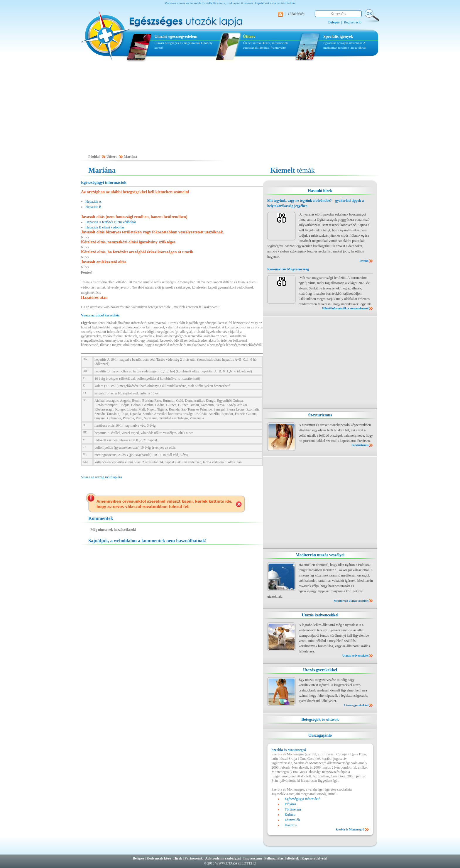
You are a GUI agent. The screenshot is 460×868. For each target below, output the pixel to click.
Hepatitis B (93, 207)
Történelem (293, 809)
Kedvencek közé (159, 858)
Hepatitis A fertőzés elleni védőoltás (111, 222)
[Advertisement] (230, 111)
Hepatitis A (93, 201)
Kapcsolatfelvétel (314, 858)
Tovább (364, 261)
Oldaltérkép (296, 14)
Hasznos (291, 825)
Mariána (130, 157)
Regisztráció (353, 22)
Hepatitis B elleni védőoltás (105, 227)
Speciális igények (338, 37)
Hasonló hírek (320, 191)
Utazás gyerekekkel (320, 670)
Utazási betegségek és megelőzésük (177, 43)
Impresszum (252, 858)
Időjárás (264, 48)
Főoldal (94, 157)
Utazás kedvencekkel (320, 615)
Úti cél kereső (252, 43)
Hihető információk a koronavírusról (345, 308)
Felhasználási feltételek (282, 858)
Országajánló (320, 735)
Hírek (178, 858)
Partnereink (194, 858)
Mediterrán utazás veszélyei (320, 555)
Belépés (138, 858)
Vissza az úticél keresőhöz (100, 315)
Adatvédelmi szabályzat (223, 858)
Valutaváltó (278, 48)
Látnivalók (292, 820)
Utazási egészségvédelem (176, 37)
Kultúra (290, 815)
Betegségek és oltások (320, 719)
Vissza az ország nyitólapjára (102, 477)
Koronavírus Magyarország (288, 269)
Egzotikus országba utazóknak (343, 43)
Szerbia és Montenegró (350, 829)
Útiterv (249, 37)
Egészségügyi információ (303, 799)
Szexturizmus (320, 415)
